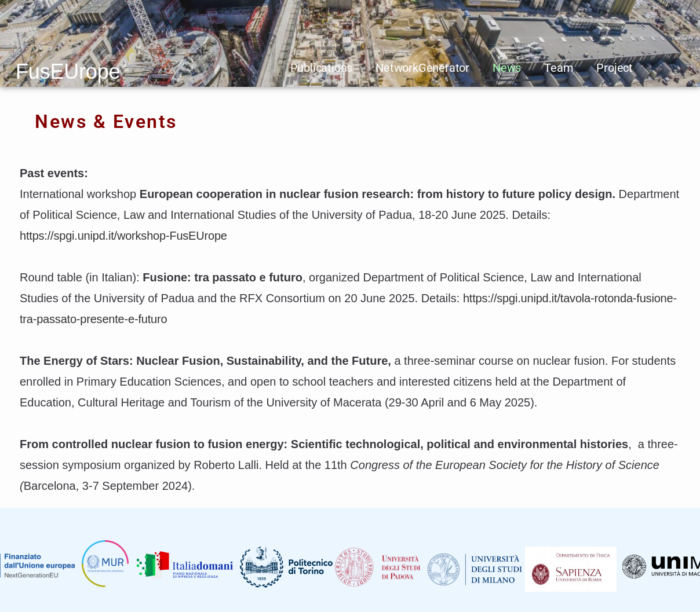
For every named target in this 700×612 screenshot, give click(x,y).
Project (615, 68)
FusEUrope (68, 72)
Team (559, 68)
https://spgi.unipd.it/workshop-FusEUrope (123, 236)
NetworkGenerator (422, 68)
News (507, 68)
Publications (322, 68)
